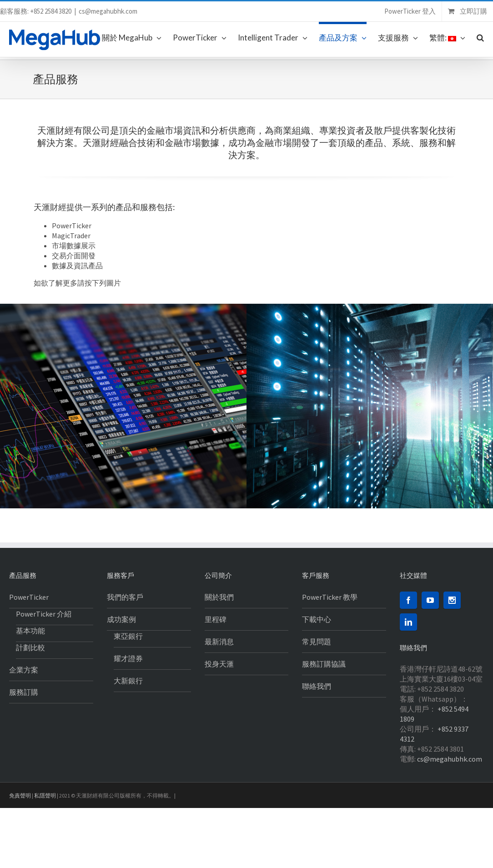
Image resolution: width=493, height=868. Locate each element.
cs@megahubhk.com (108, 11)
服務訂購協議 (324, 664)
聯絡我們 (317, 686)
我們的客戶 (125, 597)
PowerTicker (29, 597)
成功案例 (121, 619)
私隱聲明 (45, 795)
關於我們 (219, 597)
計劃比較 (30, 647)
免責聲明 (20, 795)
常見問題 (317, 642)
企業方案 (24, 670)
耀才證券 (128, 658)
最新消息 (219, 642)
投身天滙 (219, 664)
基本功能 (30, 631)
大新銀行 (128, 681)
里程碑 (216, 619)
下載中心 (317, 619)
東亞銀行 (128, 636)
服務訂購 (24, 692)
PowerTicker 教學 (330, 597)
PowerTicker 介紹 (44, 614)
